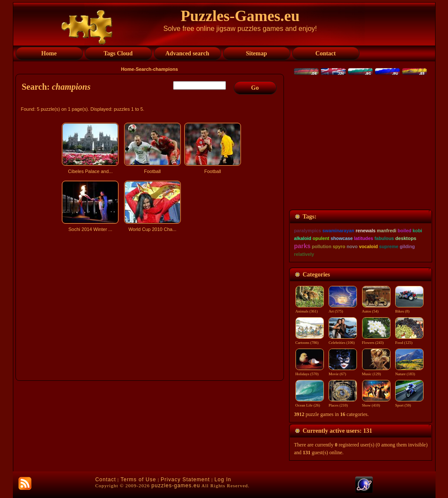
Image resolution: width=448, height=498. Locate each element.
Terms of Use (139, 480)
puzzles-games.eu (176, 486)
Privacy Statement (185, 480)
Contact (106, 480)
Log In (223, 480)
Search (144, 69)
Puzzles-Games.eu (240, 16)
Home (128, 69)
